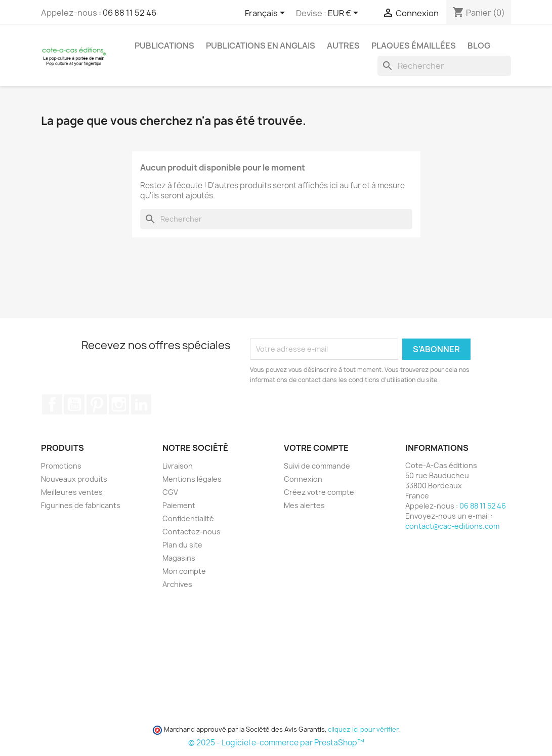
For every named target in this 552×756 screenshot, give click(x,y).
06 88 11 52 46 (130, 13)
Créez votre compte (319, 492)
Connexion (303, 479)
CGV (170, 492)
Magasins (179, 558)
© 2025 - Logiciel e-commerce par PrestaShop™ (276, 743)
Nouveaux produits (74, 479)
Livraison (178, 466)
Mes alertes (304, 505)
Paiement (179, 505)
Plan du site (182, 545)
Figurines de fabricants (81, 505)
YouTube (74, 404)
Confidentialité (188, 518)
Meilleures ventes (72, 492)
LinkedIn (141, 404)
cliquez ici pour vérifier (363, 729)
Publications (164, 46)
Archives (177, 584)
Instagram (119, 404)
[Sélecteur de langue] (267, 14)
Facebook (52, 404)
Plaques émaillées (414, 46)
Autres (343, 46)
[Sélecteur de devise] (345, 14)
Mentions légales (192, 479)
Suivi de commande (317, 466)
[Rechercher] (444, 66)
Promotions (61, 466)
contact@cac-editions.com (452, 526)
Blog (479, 46)
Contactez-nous (192, 532)
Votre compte (316, 448)
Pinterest (97, 404)
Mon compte (184, 571)
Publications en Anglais (261, 46)
